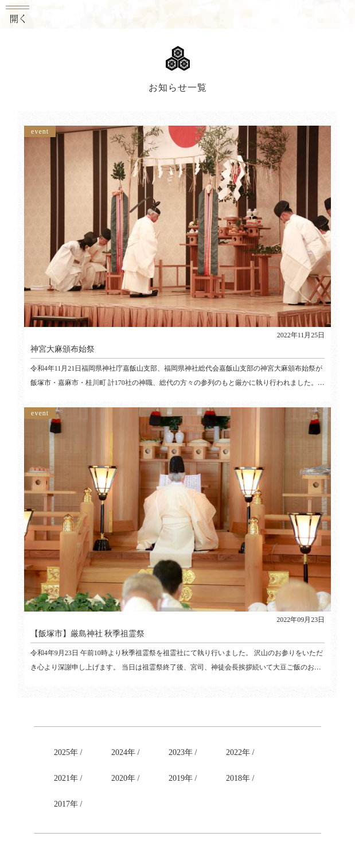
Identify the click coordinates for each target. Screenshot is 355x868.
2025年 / (68, 752)
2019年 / (183, 778)
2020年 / (125, 778)
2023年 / (183, 752)
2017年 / (68, 804)
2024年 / (125, 752)
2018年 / (240, 778)
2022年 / (240, 752)
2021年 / (68, 778)
